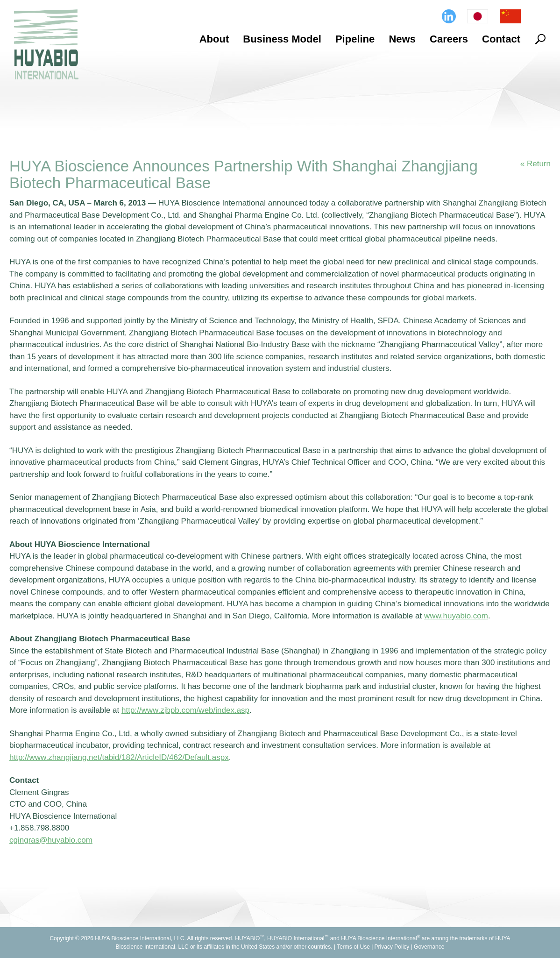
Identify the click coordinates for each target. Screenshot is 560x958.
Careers (449, 39)
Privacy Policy (392, 947)
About (214, 39)
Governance (429, 947)
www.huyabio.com (456, 616)
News (402, 39)
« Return (535, 164)
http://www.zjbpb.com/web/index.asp (185, 710)
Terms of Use (353, 947)
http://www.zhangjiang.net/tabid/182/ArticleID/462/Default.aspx (119, 757)
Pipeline (355, 39)
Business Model (282, 39)
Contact (501, 39)
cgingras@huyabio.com (51, 840)
